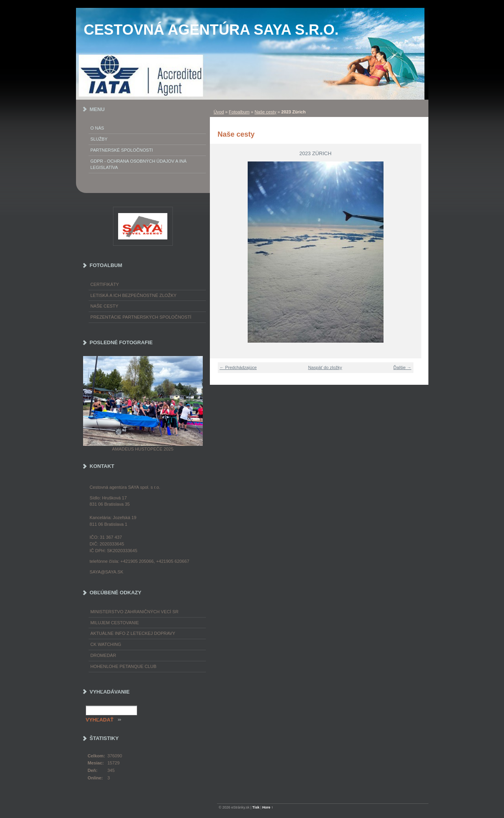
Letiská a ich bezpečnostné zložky (134, 295)
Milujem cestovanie (115, 623)
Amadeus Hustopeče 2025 (143, 449)
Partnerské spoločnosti (122, 150)
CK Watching (106, 644)
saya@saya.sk (107, 572)
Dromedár (103, 655)
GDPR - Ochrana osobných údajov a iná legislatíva (139, 164)
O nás (97, 128)
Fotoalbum (239, 112)
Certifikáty (105, 284)
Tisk (256, 807)
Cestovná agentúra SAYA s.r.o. (211, 30)
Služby (99, 139)
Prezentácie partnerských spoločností (141, 317)
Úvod (219, 112)
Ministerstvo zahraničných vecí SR (135, 612)
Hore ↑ (268, 807)
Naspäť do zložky (325, 367)
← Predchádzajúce (238, 367)
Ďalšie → (402, 367)
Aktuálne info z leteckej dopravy (133, 633)
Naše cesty (265, 112)
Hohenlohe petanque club (124, 666)
